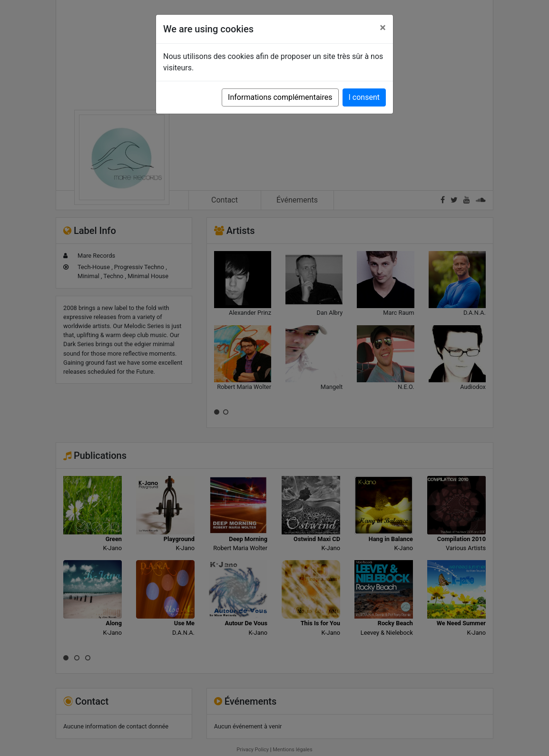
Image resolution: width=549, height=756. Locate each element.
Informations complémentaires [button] (280, 97)
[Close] (383, 28)
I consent (364, 97)
